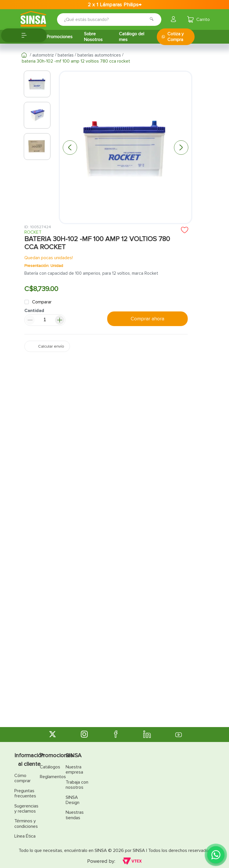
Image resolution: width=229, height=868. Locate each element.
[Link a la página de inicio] (24, 55)
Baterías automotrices (99, 55)
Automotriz (43, 55)
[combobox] (105, 20)
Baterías (66, 55)
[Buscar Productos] (153, 20)
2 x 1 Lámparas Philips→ (115, 5)
